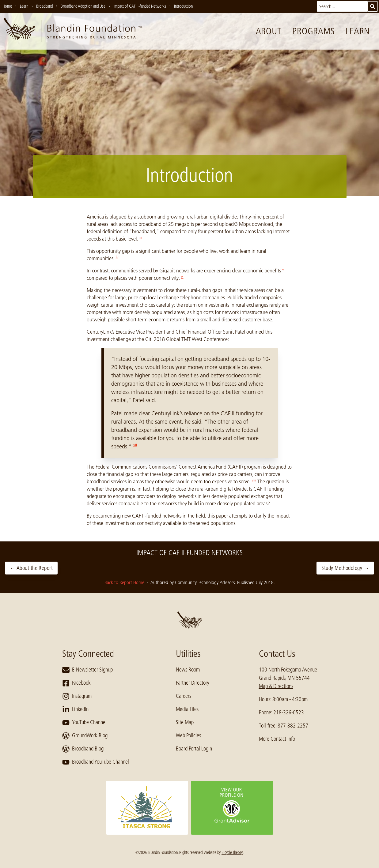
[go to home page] (73, 31)
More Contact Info (277, 739)
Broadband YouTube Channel (96, 762)
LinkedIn (75, 709)
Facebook (76, 683)
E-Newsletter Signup (87, 670)
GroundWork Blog (85, 736)
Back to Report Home (125, 582)
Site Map (185, 722)
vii (135, 445)
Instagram (77, 696)
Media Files (187, 709)
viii (254, 480)
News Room (188, 670)
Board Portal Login (194, 749)
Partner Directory (193, 683)
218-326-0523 (289, 713)
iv (117, 257)
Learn (358, 31)
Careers (184, 696)
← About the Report (31, 568)
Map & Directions (276, 686)
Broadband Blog (83, 749)
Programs (313, 31)
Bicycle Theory (232, 852)
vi (182, 277)
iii (141, 237)
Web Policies (188, 735)
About (269, 31)
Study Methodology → (345, 568)
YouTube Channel (84, 723)
